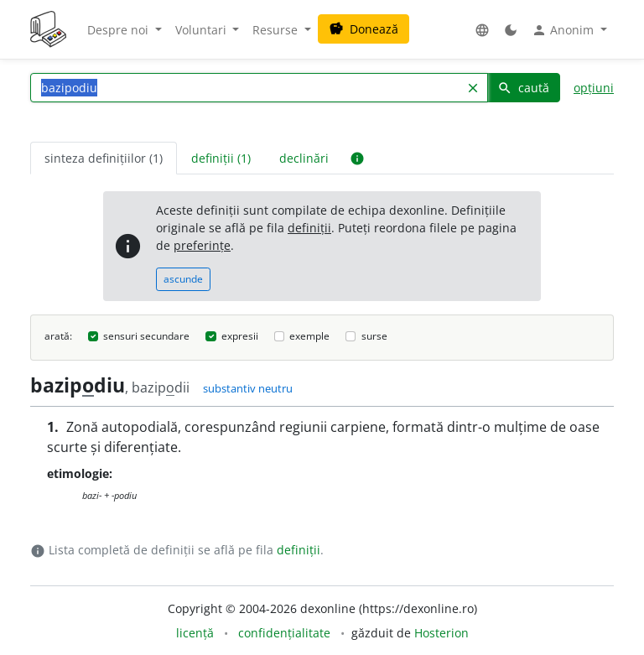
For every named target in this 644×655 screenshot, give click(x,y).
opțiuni (594, 88)
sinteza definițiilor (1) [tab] (104, 158)
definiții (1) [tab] (221, 158)
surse (374, 336)
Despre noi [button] (119, 30)
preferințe (202, 245)
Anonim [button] (564, 30)
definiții (309, 228)
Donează (364, 29)
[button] (482, 30)
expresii (240, 336)
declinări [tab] (304, 158)
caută (523, 88)
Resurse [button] (277, 30)
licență (195, 633)
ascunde (183, 279)
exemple (309, 336)
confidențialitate (284, 633)
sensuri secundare (146, 336)
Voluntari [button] (203, 30)
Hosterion (441, 633)
